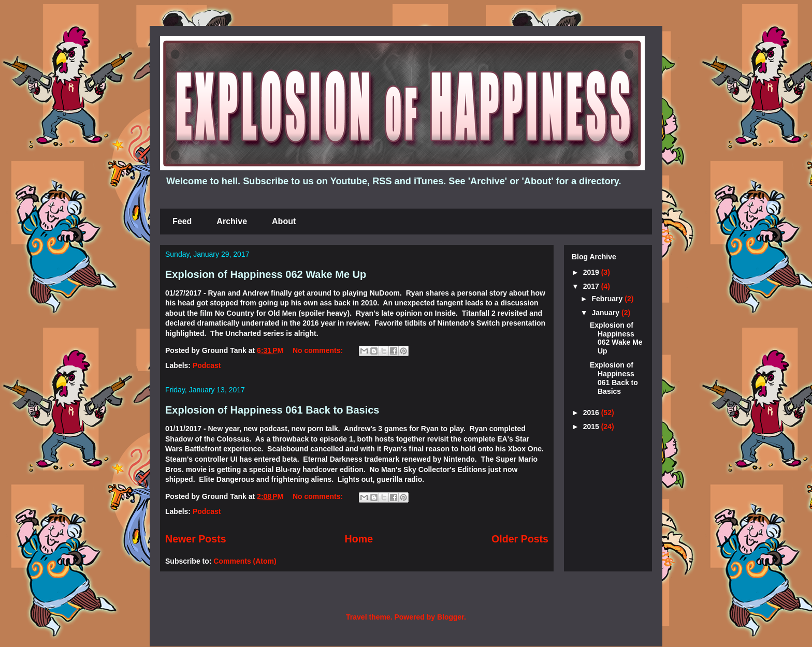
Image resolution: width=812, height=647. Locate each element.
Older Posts (520, 539)
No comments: (319, 350)
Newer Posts (196, 539)
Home (359, 539)
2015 (592, 427)
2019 (592, 272)
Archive (232, 221)
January (606, 313)
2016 (592, 413)
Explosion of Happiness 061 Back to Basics (272, 410)
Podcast (207, 365)
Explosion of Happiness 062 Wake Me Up (266, 274)
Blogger (451, 617)
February (608, 299)
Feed (182, 221)
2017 (592, 286)
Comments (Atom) (245, 561)
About (284, 221)
